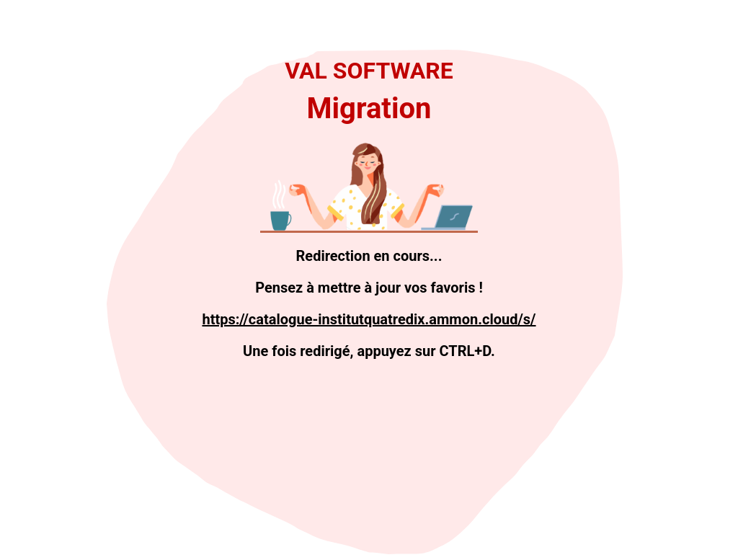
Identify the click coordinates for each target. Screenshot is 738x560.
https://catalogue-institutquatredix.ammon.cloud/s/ (369, 319)
